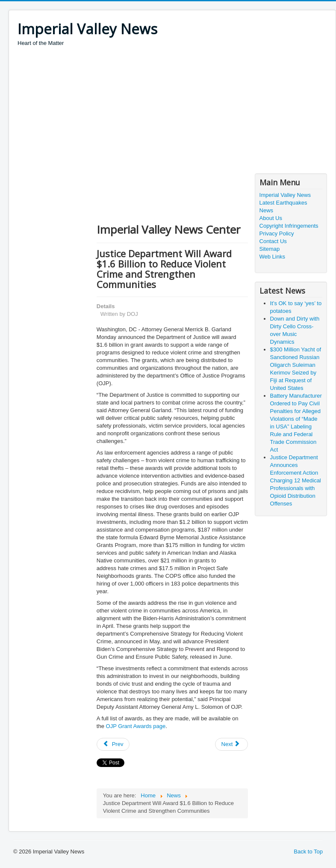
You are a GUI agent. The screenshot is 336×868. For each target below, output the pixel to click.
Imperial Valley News (285, 195)
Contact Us (273, 241)
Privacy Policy (277, 233)
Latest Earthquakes (283, 203)
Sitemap (270, 249)
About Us (271, 218)
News (267, 210)
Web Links (272, 257)
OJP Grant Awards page (136, 726)
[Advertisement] (173, 111)
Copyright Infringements (289, 226)
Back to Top (308, 852)
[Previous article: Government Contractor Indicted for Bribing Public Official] (113, 744)
